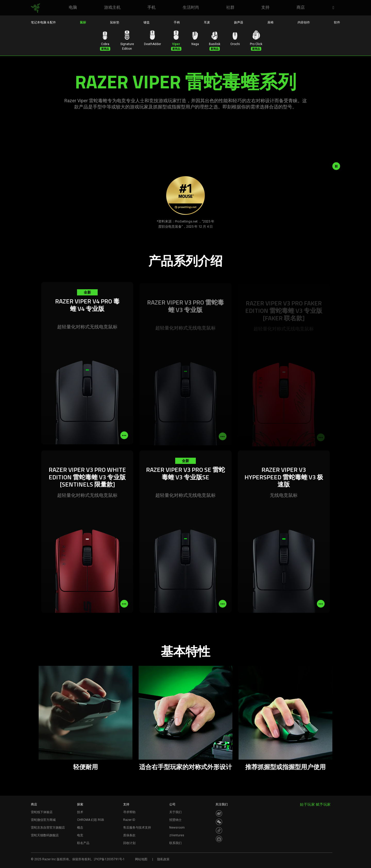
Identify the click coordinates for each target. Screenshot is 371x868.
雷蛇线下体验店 (42, 812)
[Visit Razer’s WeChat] (219, 822)
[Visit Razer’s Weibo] (219, 813)
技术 (80, 812)
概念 (80, 828)
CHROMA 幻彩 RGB (91, 820)
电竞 (80, 835)
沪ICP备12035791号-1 (109, 859)
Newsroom (177, 828)
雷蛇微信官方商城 (43, 820)
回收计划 (129, 843)
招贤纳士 (175, 820)
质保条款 (129, 835)
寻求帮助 (129, 812)
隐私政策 (163, 859)
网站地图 (141, 859)
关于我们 (175, 812)
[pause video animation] (336, 166)
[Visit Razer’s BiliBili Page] (219, 839)
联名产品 (83, 843)
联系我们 (175, 843)
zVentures (177, 835)
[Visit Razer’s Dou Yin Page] (219, 830)
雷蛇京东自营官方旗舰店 (48, 828)
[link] (35, 8)
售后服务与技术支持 (137, 828)
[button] (335, 8)
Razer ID (129, 820)
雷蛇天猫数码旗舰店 (45, 835)
